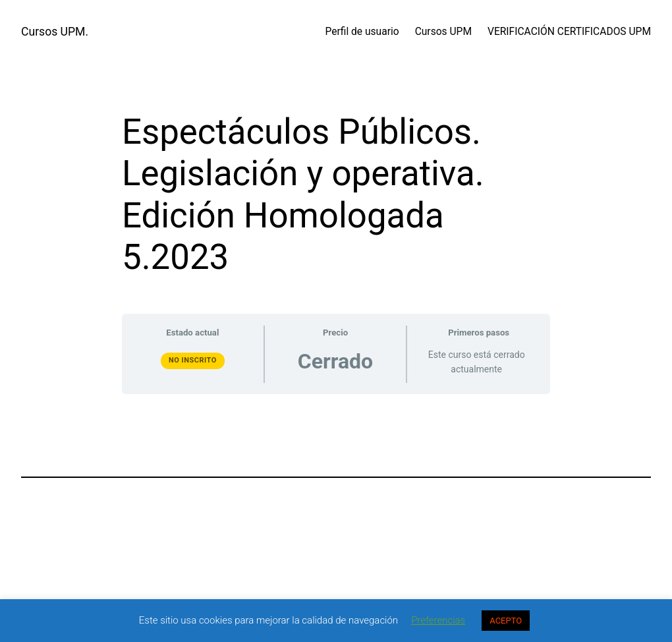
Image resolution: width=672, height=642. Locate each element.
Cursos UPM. (55, 32)
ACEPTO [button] (506, 621)
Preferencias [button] (438, 620)
